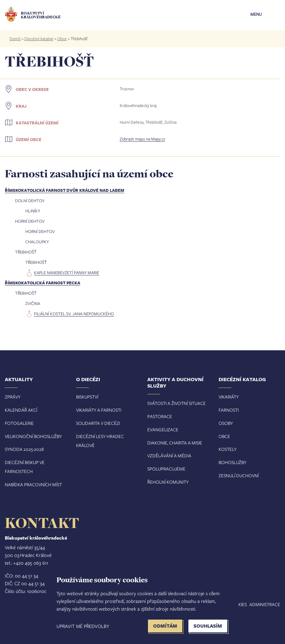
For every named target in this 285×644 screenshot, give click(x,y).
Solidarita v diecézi (98, 423)
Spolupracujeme (166, 469)
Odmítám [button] (165, 626)
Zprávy (13, 397)
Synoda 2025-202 (23, 449)
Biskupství (87, 397)
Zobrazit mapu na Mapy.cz (142, 139)
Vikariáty (229, 397)
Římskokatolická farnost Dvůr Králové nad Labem (65, 190)
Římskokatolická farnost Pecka (43, 283)
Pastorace (160, 416)
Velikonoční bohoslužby (33, 436)
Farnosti (229, 410)
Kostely (228, 449)
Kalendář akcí (21, 410)
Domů (15, 39)
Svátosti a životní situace (177, 403)
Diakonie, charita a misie (175, 443)
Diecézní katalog (39, 39)
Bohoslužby (233, 462)
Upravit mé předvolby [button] (83, 626)
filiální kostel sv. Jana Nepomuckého (74, 314)
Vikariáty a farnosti (99, 410)
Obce (62, 39)
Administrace (265, 604)
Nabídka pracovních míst (33, 484)
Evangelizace (163, 429)
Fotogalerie (19, 423)
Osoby (226, 423)
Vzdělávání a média (169, 456)
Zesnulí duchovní (239, 475)
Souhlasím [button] (208, 626)
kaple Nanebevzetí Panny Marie (67, 273)
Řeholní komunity (168, 482)
